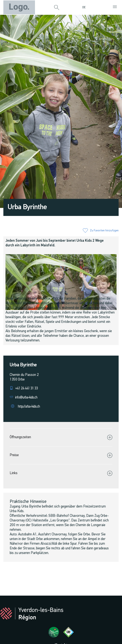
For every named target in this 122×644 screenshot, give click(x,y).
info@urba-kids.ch (26, 398)
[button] (57, 8)
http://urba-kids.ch (29, 407)
